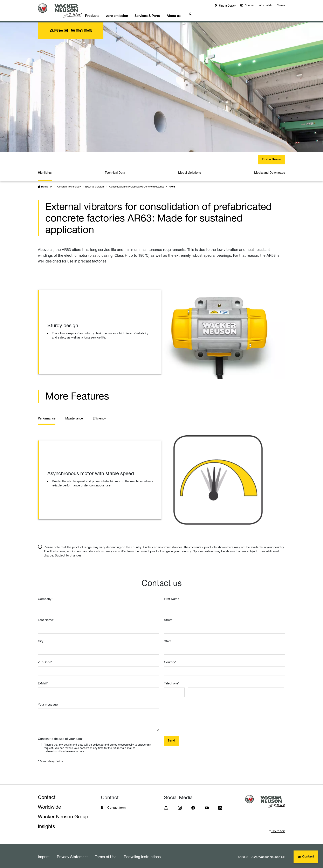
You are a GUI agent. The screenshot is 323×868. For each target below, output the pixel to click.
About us (187, 14)
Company (45, 597)
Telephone (172, 682)
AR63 (172, 185)
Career (281, 5)
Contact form (116, 806)
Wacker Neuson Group (63, 815)
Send (171, 739)
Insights (46, 825)
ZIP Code (45, 661)
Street (168, 618)
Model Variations (190, 171)
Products (100, 14)
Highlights (45, 171)
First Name (172, 597)
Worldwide (266, 5)
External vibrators (95, 185)
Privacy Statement (72, 855)
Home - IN (47, 185)
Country (170, 661)
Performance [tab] (47, 417)
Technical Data (115, 171)
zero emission (126, 14)
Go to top (277, 830)
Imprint (44, 855)
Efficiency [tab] (99, 417)
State (168, 640)
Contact (249, 5)
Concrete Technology (69, 185)
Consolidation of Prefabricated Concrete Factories (137, 185)
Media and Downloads (270, 171)
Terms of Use (106, 855)
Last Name (46, 618)
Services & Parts (159, 14)
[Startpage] (63, 11)
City (41, 640)
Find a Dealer (227, 6)
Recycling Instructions (142, 855)
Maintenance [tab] (74, 417)
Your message (48, 703)
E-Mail (43, 682)
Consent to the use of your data (60, 737)
